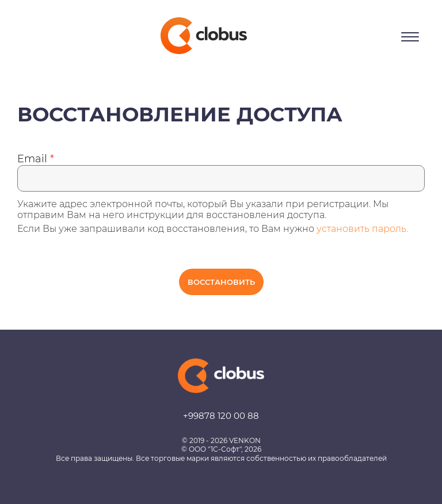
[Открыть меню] (410, 37)
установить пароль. (362, 229)
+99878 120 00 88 (221, 416)
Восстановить (221, 282)
